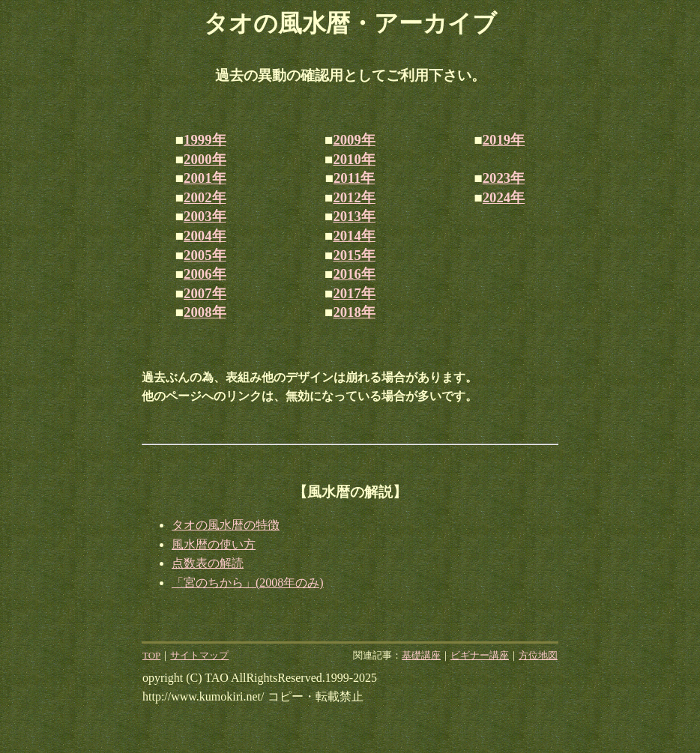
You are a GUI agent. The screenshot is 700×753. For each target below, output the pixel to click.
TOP (151, 655)
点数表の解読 (208, 563)
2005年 (205, 255)
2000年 (205, 159)
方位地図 (538, 655)
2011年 (354, 178)
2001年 (205, 178)
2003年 (205, 216)
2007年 (205, 293)
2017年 (354, 293)
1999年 (205, 140)
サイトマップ (199, 655)
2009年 (354, 140)
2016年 (354, 274)
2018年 (354, 312)
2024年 (504, 197)
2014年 (354, 236)
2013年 (354, 216)
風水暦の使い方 (214, 544)
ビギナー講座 (480, 655)
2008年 (205, 312)
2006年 (205, 274)
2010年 (354, 159)
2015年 (354, 255)
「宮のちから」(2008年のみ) (248, 583)
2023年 (504, 178)
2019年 (504, 140)
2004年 (205, 236)
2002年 (205, 197)
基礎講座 (421, 655)
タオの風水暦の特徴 (226, 525)
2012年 (354, 197)
